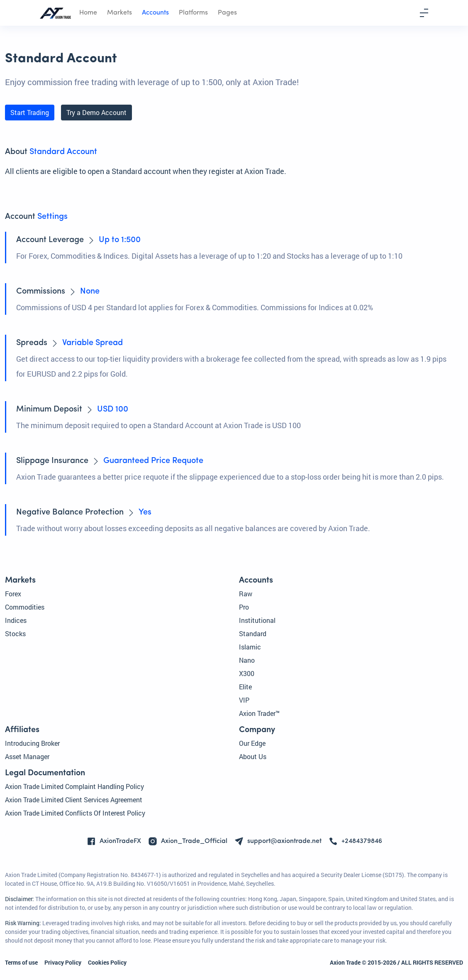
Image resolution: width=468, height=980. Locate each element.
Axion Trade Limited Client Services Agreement (74, 800)
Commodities (25, 607)
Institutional (257, 620)
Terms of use (21, 962)
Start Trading (30, 112)
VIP (244, 700)
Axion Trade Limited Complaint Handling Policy (74, 786)
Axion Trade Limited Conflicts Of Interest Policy (75, 813)
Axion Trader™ (259, 713)
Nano (247, 660)
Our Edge (252, 743)
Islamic (250, 647)
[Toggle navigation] (424, 13)
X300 (247, 673)
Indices (16, 620)
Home (88, 13)
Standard (253, 633)
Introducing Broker (32, 743)
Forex (13, 594)
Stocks (15, 633)
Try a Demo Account (96, 112)
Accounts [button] (155, 13)
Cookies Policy (107, 962)
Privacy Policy (63, 962)
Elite (245, 687)
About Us (253, 756)
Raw (246, 594)
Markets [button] (119, 13)
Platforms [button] (193, 13)
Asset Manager (27, 756)
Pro (244, 607)
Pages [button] (227, 13)
